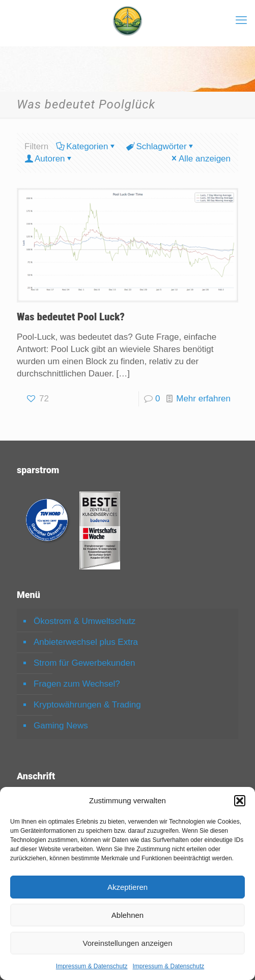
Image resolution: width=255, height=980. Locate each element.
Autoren (49, 159)
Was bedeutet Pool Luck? (71, 317)
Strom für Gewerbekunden (84, 663)
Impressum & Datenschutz (92, 966)
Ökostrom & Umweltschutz (84, 621)
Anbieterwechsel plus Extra (86, 642)
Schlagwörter (160, 146)
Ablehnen (127, 915)
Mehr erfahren (203, 399)
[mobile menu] (241, 20)
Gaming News (61, 726)
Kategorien (86, 146)
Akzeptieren (127, 887)
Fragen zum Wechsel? (77, 684)
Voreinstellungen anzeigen (128, 943)
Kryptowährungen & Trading (87, 705)
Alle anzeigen (200, 159)
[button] (240, 801)
